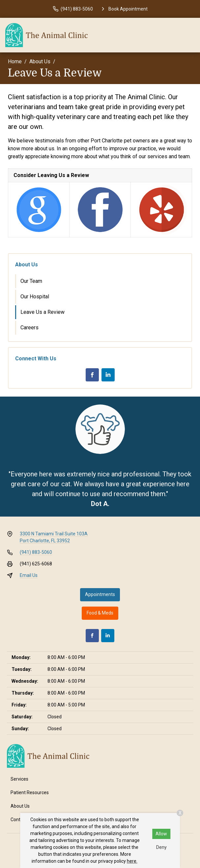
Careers (29, 328)
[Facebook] (92, 375)
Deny (161, 847)
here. (132, 861)
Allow (161, 834)
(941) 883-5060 (36, 552)
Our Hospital (35, 297)
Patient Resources (30, 793)
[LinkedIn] (108, 375)
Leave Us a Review (43, 312)
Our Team (31, 281)
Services (19, 779)
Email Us (29, 575)
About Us (40, 61)
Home (15, 61)
